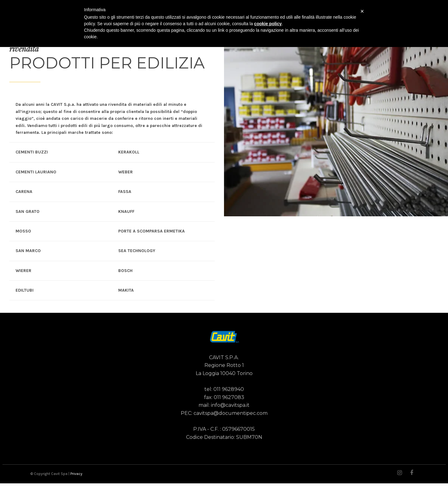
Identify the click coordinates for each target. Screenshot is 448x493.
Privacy (76, 474)
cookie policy (268, 24)
